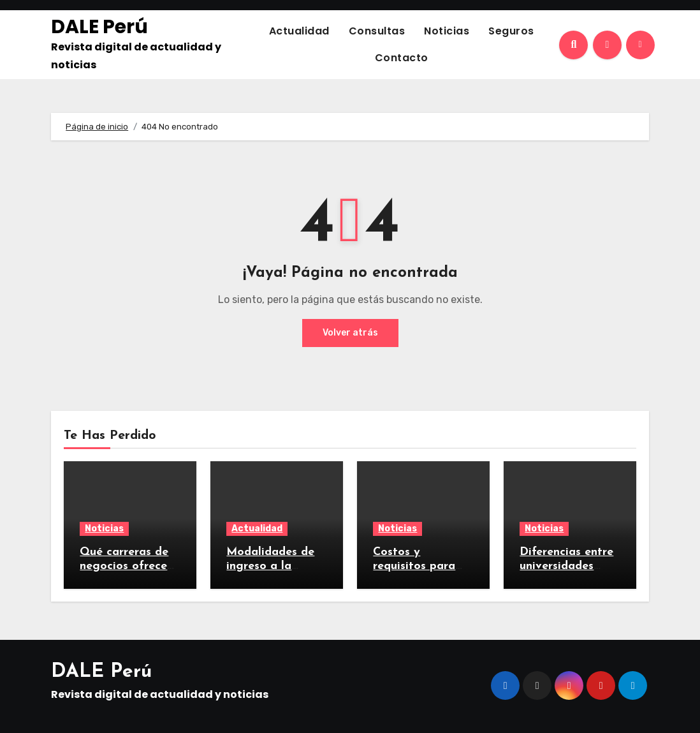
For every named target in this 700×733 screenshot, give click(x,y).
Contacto (402, 58)
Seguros (511, 31)
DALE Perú (99, 27)
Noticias (447, 31)
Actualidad (299, 31)
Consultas (377, 31)
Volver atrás (350, 333)
